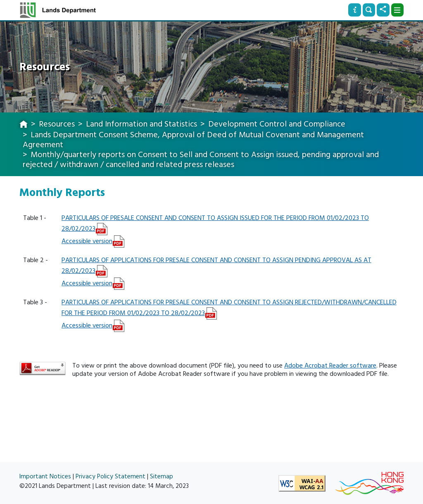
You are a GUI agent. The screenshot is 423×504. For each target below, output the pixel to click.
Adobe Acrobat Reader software (330, 365)
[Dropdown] (397, 10)
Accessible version (87, 241)
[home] (24, 125)
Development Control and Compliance (277, 124)
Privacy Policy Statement (111, 477)
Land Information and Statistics (141, 124)
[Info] (354, 10)
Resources (57, 124)
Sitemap (162, 477)
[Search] (369, 10)
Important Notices (45, 477)
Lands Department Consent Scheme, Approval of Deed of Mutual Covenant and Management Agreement (193, 140)
